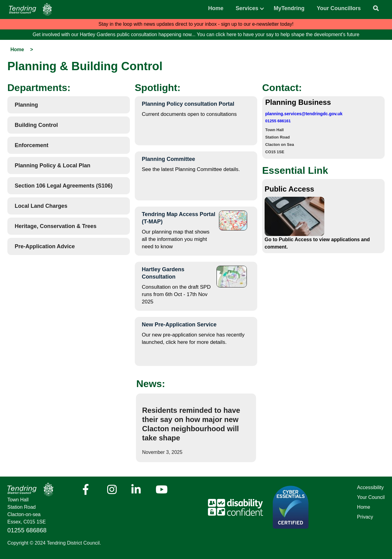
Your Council (371, 497)
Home (216, 8)
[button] (247, 7)
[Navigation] (30, 9)
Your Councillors (339, 8)
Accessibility (370, 487)
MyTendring (289, 8)
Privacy (365, 517)
